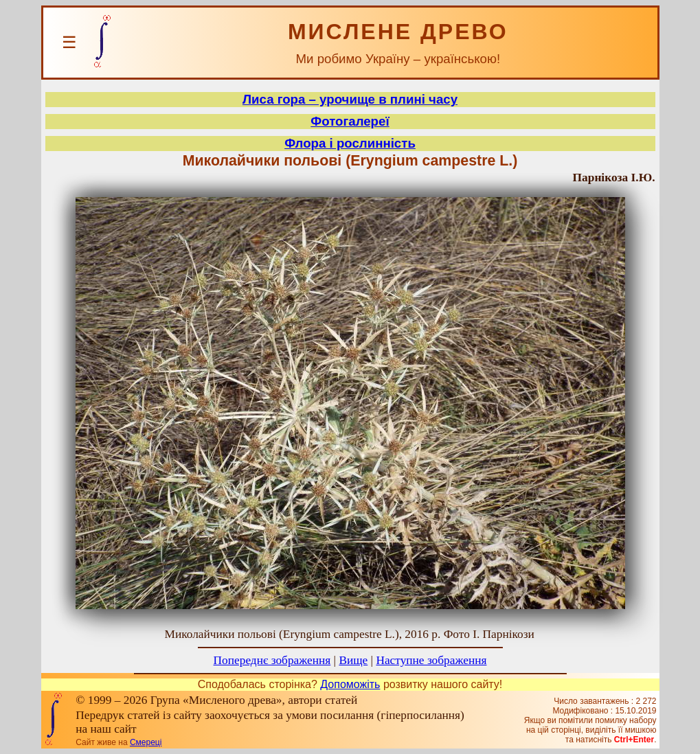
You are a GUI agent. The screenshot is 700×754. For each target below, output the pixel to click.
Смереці (146, 742)
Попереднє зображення (272, 660)
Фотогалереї (350, 121)
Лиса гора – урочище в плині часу (350, 99)
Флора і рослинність (350, 143)
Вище (353, 660)
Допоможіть (350, 684)
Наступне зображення (431, 660)
